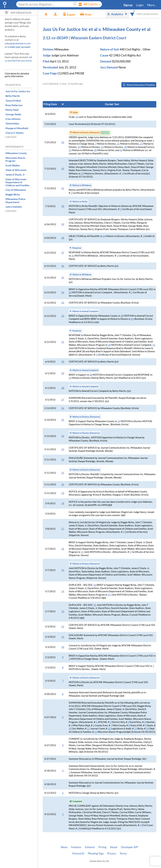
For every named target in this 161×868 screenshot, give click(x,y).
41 (121, 150)
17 (63, 529)
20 (63, 484)
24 (79, 147)
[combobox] (132, 14)
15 (118, 144)
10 (63, 647)
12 (63, 627)
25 (63, 420)
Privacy (112, 853)
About (114, 847)
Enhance (90, 847)
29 (63, 373)
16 (63, 549)
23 (63, 449)
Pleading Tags (96, 853)
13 (109, 595)
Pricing (102, 847)
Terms (123, 853)
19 (63, 493)
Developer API (129, 847)
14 (63, 591)
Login (140, 5)
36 (63, 266)
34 (63, 292)
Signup (128, 5)
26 (63, 408)
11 (63, 637)
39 (63, 224)
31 (63, 342)
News (64, 847)
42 (63, 169)
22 (63, 460)
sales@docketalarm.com (18, 43)
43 (77, 117)
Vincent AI (78, 853)
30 (63, 362)
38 (63, 238)
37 (63, 253)
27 (63, 400)
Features (76, 847)
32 (63, 316)
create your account (19, 47)
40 (95, 150)
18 (63, 503)
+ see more (11, 136)
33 (63, 303)
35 (70, 150)
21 (141, 144)
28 (125, 147)
